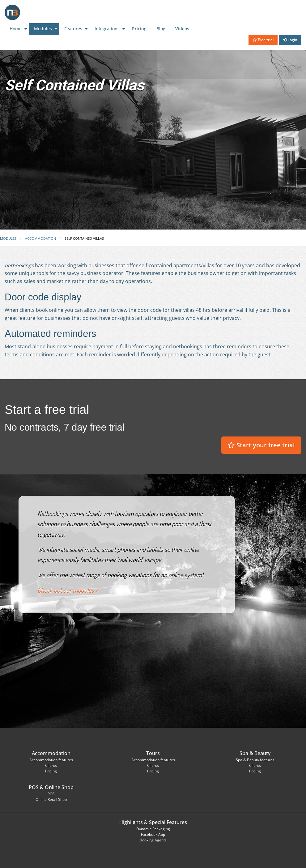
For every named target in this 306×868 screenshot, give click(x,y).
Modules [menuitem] (43, 29)
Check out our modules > (68, 590)
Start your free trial (261, 445)
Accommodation (40, 238)
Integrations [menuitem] (107, 29)
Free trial (263, 40)
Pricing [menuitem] (139, 29)
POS (34, 787)
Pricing (51, 771)
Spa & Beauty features (255, 760)
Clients (51, 765)
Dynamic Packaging (153, 829)
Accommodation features (51, 760)
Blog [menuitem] (161, 29)
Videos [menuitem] (182, 29)
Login (290, 40)
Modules (8, 238)
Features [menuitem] (73, 29)
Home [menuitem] (16, 29)
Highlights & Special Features (153, 822)
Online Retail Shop (51, 799)
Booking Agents (153, 840)
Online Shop (59, 787)
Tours (153, 753)
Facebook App (153, 834)
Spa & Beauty (255, 753)
